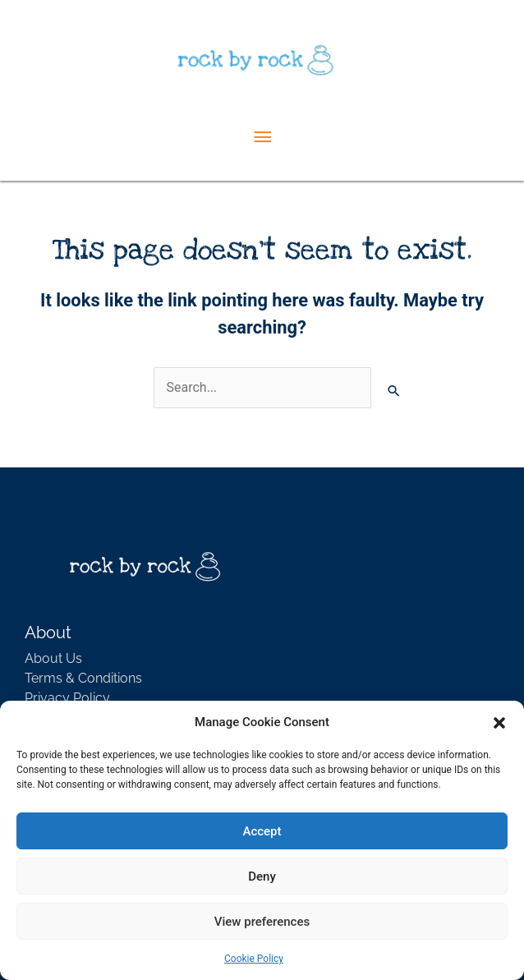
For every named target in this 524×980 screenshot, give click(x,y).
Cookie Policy (254, 959)
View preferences (262, 922)
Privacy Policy (67, 698)
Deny (262, 876)
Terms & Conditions (83, 678)
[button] (499, 722)
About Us (53, 658)
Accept (262, 831)
